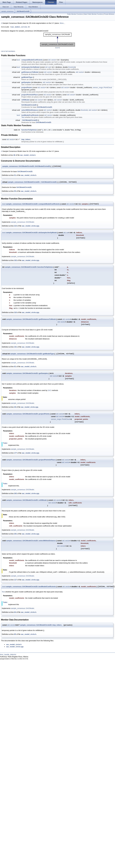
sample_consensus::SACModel (22, 222)
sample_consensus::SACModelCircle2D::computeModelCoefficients (33, 204)
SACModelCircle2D (23, 11)
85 (15, 634)
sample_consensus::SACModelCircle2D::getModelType (32, 354)
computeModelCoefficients (32, 60)
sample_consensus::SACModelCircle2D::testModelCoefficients (31, 587)
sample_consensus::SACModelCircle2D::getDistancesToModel (31, 319)
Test (23, 117)
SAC (49, 390)
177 (15, 453)
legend (57, 48)
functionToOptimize (29, 130)
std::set (48, 67)
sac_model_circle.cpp (30, 226)
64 (15, 612)
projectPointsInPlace (30, 95)
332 (15, 260)
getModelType (27, 77)
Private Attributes (109, 14)
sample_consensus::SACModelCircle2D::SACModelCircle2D (26, 166)
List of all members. (8, 51)
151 (15, 347)
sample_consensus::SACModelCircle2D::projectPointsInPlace (31, 460)
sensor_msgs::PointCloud (102, 88)
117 (15, 580)
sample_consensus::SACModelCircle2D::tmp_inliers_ (41, 625)
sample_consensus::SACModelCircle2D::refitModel (26, 500)
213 (15, 226)
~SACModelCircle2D (29, 120)
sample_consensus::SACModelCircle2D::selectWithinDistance (31, 541)
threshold (72, 67)
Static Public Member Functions (93, 14)
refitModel (25, 100)
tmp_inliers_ (26, 139)
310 (15, 312)
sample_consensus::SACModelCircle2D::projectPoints (28, 414)
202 (15, 493)
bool (18, 60)
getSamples (26, 82)
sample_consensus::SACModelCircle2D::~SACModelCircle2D (32, 182)
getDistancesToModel (30, 72)
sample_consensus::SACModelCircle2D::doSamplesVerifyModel (31, 233)
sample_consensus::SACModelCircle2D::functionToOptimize (29, 267)
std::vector (52, 60)
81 (15, 366)
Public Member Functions (75, 14)
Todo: (5, 443)
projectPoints (27, 88)
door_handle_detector (8, 654)
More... (62, 23)
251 (15, 534)
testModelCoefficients (30, 115)
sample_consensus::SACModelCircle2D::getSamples (27, 373)
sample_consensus (7, 11)
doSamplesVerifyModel (30, 67)
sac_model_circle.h (20, 27)
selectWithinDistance (30, 110)
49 (15, 407)
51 (15, 175)
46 (14, 155)
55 (15, 191)
